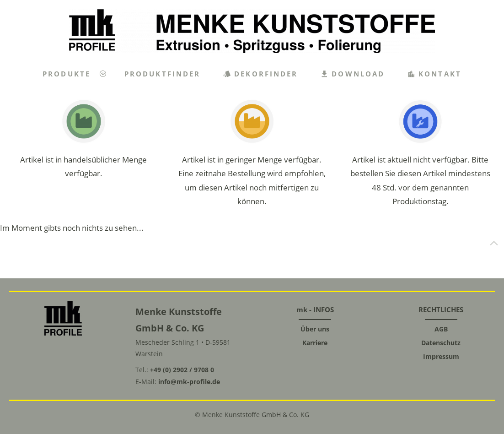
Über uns (315, 329)
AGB (441, 329)
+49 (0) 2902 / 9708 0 (182, 370)
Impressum (441, 356)
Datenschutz (441, 343)
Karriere (315, 343)
